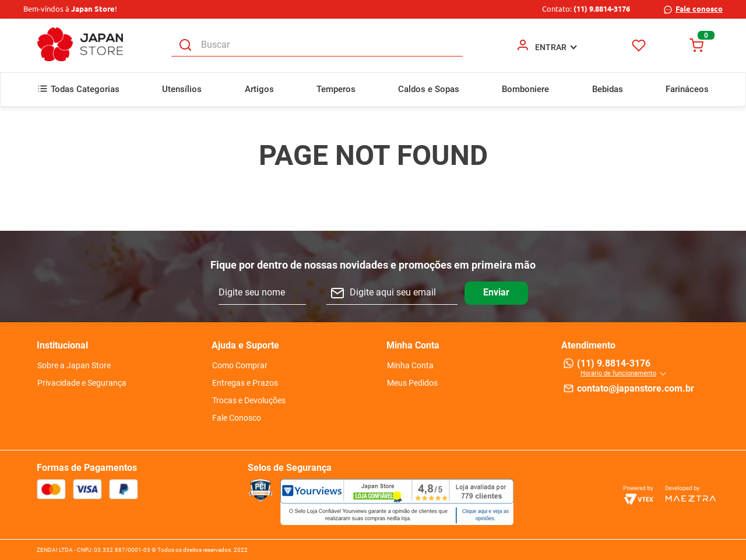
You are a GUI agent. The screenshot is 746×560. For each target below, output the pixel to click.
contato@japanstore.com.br (636, 388)
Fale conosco (699, 9)
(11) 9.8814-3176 (602, 9)
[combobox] (317, 45)
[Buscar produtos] (185, 45)
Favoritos (639, 45)
